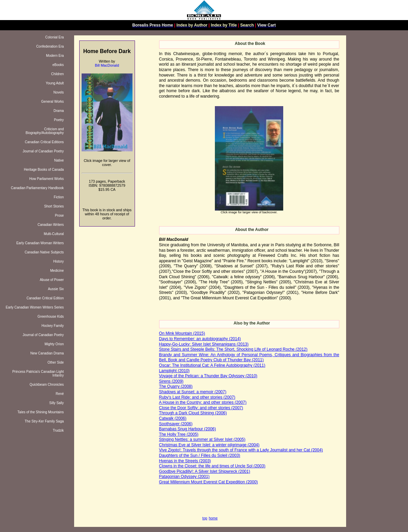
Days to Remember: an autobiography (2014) (200, 339)
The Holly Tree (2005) (179, 434)
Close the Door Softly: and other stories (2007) (201, 408)
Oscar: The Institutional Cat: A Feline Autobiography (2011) (212, 365)
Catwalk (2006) (173, 418)
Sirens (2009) (171, 381)
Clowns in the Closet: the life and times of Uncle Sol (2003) (212, 466)
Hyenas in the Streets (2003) (185, 461)
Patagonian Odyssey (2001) (184, 477)
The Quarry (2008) (176, 386)
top (205, 518)
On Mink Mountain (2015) (182, 333)
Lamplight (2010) (174, 371)
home (213, 518)
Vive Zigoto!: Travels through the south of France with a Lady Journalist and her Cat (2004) (241, 450)
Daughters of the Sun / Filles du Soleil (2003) (200, 455)
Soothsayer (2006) (176, 424)
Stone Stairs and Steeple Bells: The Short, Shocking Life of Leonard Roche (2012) (233, 349)
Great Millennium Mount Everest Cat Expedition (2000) (209, 482)
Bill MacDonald (107, 65)
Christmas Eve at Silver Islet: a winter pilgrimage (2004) (209, 445)
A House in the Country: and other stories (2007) (203, 402)
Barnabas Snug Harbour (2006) (188, 429)
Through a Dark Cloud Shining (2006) (193, 413)
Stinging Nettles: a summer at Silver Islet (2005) (202, 439)
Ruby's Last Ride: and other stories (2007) (197, 397)
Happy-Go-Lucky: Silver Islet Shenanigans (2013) (204, 344)
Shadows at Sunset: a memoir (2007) (193, 392)
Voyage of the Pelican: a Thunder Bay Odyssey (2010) (208, 376)
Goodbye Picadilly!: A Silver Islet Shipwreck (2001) (205, 471)
